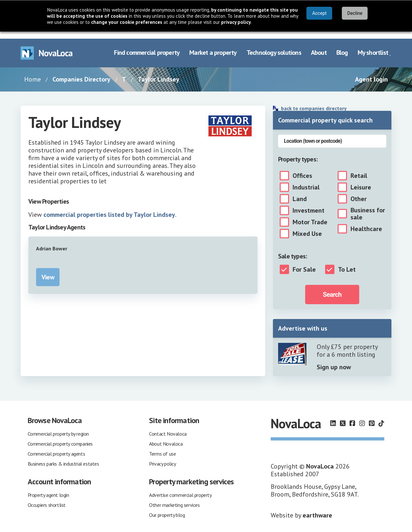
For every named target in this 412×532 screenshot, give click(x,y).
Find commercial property (147, 46)
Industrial (306, 180)
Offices (302, 169)
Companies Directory (81, 72)
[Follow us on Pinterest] (372, 417)
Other (359, 192)
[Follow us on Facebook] (352, 417)
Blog (342, 46)
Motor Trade (310, 215)
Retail (359, 169)
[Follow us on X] (343, 417)
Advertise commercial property (180, 488)
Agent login (371, 72)
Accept (319, 13)
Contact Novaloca (168, 427)
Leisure (361, 180)
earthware (317, 508)
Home (33, 72)
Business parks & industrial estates (63, 457)
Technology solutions (274, 46)
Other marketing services (174, 498)
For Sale (304, 262)
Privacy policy (162, 457)
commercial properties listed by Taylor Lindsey (109, 208)
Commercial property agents (56, 447)
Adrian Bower (52, 241)
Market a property (213, 46)
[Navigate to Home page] (47, 46)
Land (300, 192)
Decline (355, 13)
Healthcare (366, 222)
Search (332, 287)
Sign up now (334, 360)
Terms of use (162, 447)
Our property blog (167, 508)
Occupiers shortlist (47, 498)
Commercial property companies (60, 437)
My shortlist (375, 46)
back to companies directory (314, 101)
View (48, 270)
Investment (309, 203)
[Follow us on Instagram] (362, 417)
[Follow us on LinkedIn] (333, 417)
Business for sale (368, 207)
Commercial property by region (58, 427)
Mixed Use (307, 227)
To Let (347, 262)
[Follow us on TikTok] (381, 417)
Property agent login (48, 488)
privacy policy (236, 22)
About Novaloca (166, 437)
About (319, 46)
